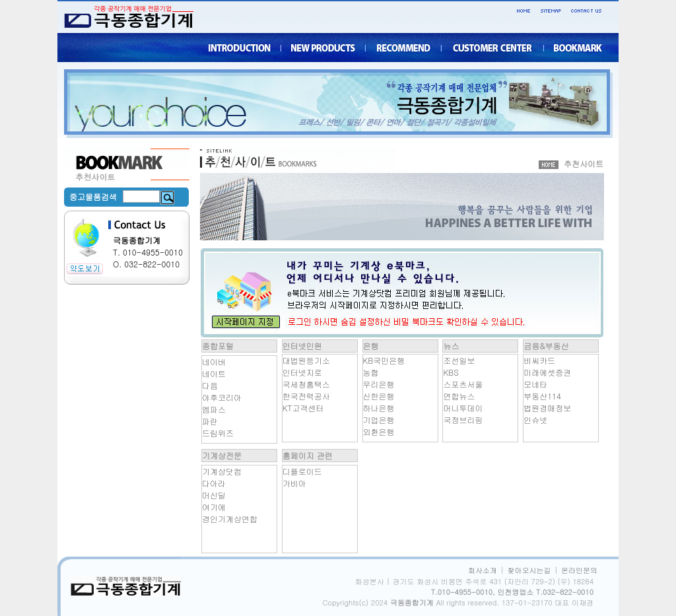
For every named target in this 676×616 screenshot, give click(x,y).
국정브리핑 (463, 420)
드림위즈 (218, 433)
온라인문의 (579, 570)
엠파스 (214, 409)
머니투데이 (463, 408)
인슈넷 (535, 420)
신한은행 (379, 396)
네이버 (214, 361)
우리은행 (379, 384)
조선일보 (459, 360)
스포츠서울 (463, 384)
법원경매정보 (547, 408)
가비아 (294, 483)
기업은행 (379, 420)
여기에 (214, 507)
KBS (451, 372)
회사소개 (483, 570)
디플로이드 (302, 471)
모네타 (535, 384)
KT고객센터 (303, 408)
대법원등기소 (306, 360)
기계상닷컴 (222, 471)
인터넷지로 (302, 372)
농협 (371, 372)
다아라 (214, 483)
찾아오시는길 (529, 570)
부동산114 (542, 396)
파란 (210, 421)
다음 (210, 385)
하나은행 (379, 408)
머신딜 (214, 495)
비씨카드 (539, 360)
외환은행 (379, 431)
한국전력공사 (306, 396)
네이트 (214, 373)
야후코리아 (222, 397)
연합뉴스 (459, 396)
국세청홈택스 (306, 384)
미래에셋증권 (547, 372)
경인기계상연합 (230, 519)
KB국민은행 (384, 360)
